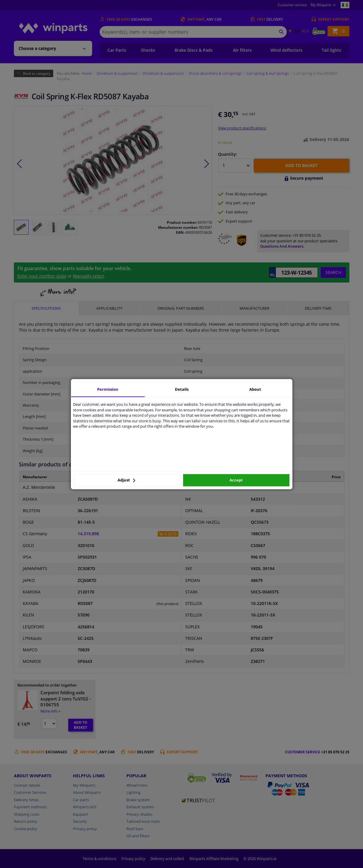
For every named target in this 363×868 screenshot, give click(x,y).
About (255, 389)
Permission (108, 389)
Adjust (126, 480)
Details (182, 389)
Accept (236, 480)
